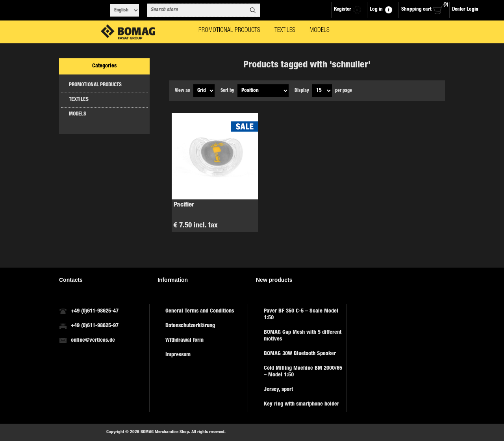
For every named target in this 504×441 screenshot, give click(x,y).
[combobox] (196, 10)
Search (253, 10)
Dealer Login (465, 10)
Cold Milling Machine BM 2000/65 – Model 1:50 (303, 372)
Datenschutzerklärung (190, 326)
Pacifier (184, 205)
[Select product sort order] (263, 91)
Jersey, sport (278, 390)
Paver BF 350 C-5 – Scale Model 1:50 (301, 315)
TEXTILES (79, 100)
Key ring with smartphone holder (301, 404)
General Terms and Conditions (200, 311)
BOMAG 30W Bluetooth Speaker (300, 354)
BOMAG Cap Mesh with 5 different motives (303, 336)
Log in (376, 10)
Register (343, 10)
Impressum (178, 355)
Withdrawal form (184, 341)
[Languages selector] (125, 10)
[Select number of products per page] (322, 91)
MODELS (78, 114)
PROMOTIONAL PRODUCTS (95, 85)
